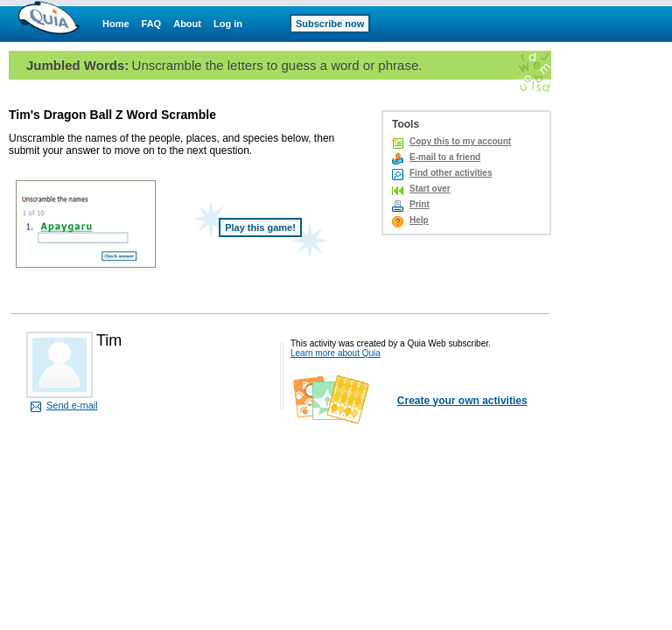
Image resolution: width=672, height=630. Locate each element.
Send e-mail (72, 405)
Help (419, 220)
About (187, 24)
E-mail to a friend (445, 157)
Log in (228, 24)
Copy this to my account (460, 141)
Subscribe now (330, 24)
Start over (430, 189)
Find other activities (451, 173)
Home (116, 24)
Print (420, 204)
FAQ (152, 24)
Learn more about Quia (336, 353)
